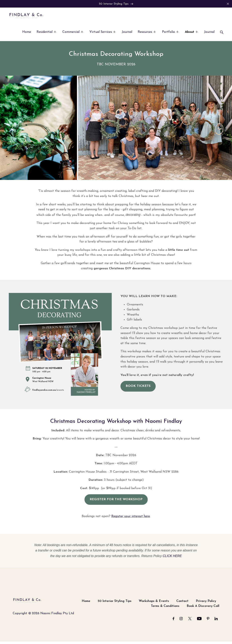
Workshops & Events (154, 601)
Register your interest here (131, 517)
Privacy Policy (206, 601)
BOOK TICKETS (138, 386)
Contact (182, 601)
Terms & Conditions (165, 606)
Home (86, 601)
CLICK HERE (172, 556)
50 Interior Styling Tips (116, 4)
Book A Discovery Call (203, 606)
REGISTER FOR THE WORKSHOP (116, 500)
